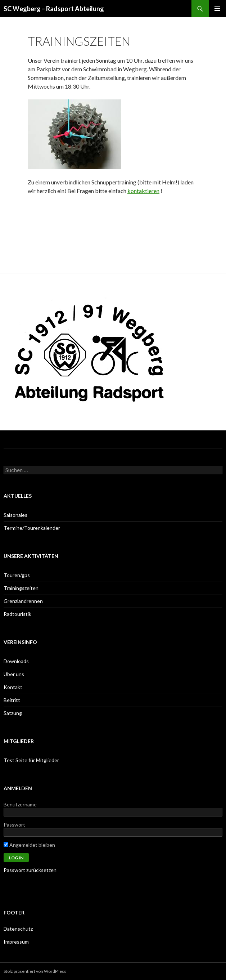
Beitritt (12, 700)
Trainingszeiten (21, 588)
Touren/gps (17, 575)
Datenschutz (18, 929)
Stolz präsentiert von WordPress (35, 971)
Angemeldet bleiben (29, 845)
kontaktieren (143, 191)
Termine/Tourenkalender (32, 528)
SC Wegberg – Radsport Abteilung (54, 9)
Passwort (14, 825)
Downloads (16, 661)
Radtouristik (17, 614)
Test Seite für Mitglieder (31, 760)
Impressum (16, 942)
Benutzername (20, 804)
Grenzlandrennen (23, 601)
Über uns (14, 674)
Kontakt (13, 687)
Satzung (13, 713)
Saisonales (15, 515)
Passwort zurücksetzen (30, 870)
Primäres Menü (217, 9)
